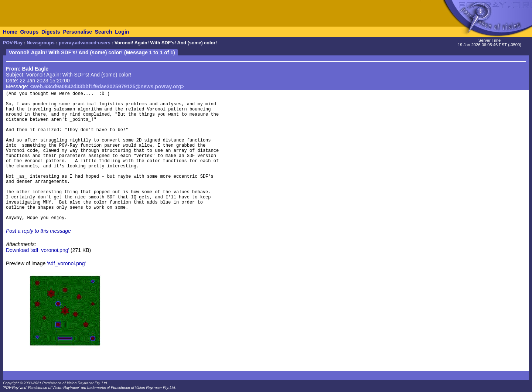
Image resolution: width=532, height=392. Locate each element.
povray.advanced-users (85, 43)
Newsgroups (41, 43)
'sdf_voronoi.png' (66, 263)
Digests (51, 32)
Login (122, 32)
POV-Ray (13, 43)
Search (104, 32)
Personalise (77, 32)
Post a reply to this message (38, 231)
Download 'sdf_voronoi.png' (37, 250)
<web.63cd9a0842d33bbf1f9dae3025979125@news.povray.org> (107, 86)
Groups (29, 32)
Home (10, 32)
